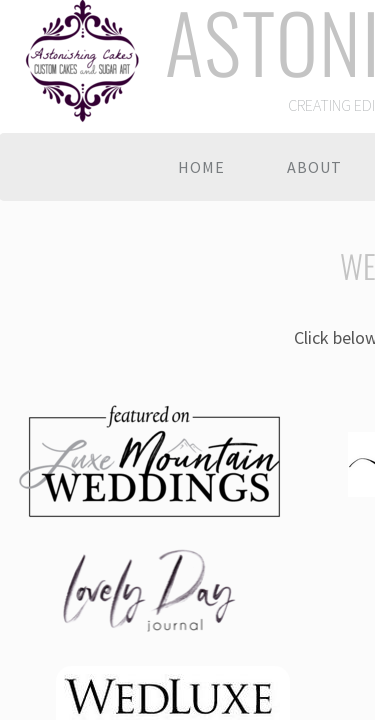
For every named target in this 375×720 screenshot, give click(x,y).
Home (201, 167)
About (314, 167)
